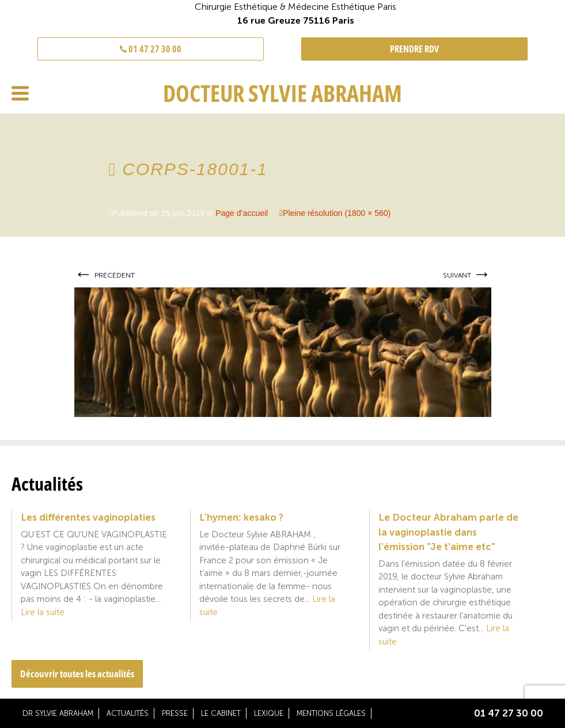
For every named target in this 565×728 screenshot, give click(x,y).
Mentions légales (331, 713)
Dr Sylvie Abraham (58, 713)
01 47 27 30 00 (151, 49)
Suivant (467, 275)
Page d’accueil (242, 213)
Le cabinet (221, 713)
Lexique (269, 713)
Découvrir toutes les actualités (77, 674)
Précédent (105, 275)
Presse (175, 713)
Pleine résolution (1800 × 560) (337, 213)
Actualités (128, 713)
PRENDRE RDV (414, 49)
